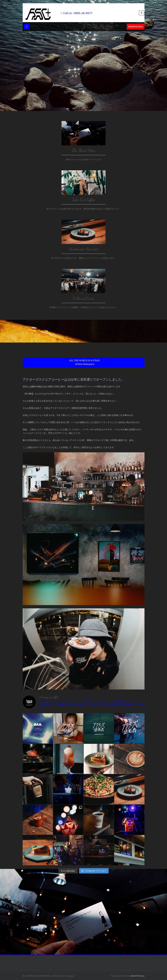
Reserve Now (136, 27)
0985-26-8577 (83, 13)
